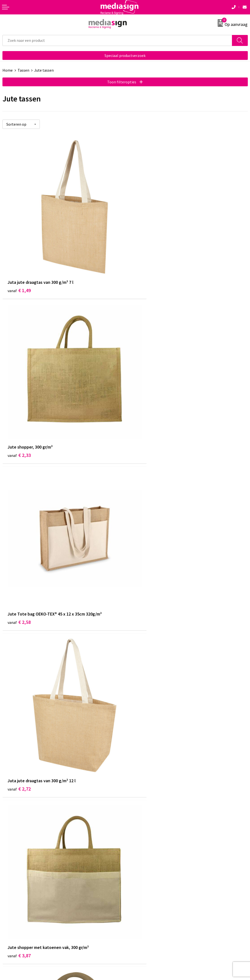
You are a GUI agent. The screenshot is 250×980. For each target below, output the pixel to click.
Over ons (135, 792)
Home (8, 70)
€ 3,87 (19, 558)
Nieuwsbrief (137, 800)
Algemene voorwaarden (147, 868)
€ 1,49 (19, 268)
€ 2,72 (142, 413)
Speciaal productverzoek (125, 55)
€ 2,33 (142, 268)
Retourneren (13, 882)
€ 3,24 (19, 704)
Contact (9, 868)
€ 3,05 (142, 558)
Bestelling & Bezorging (22, 875)
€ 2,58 (19, 413)
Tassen (23, 70)
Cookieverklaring (142, 875)
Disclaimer (136, 890)
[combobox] (117, 40)
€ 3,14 (142, 704)
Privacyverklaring (142, 882)
